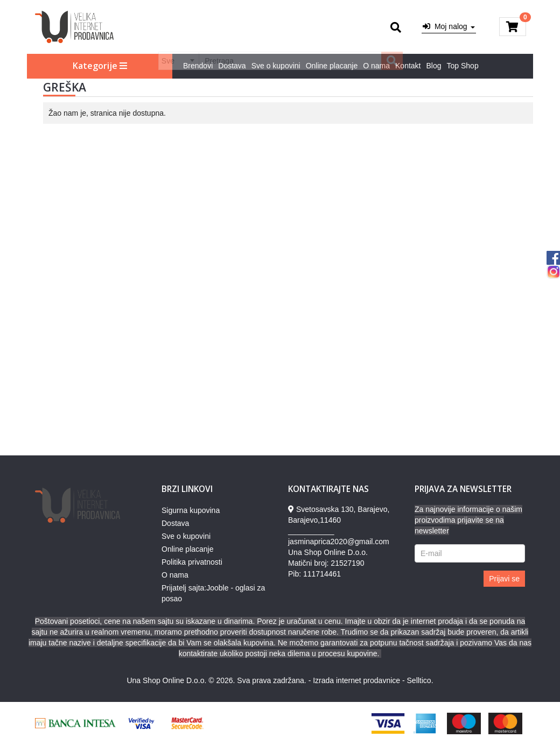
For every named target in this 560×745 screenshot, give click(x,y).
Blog (434, 66)
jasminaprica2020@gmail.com (339, 542)
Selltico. (420, 680)
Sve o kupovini (276, 66)
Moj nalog (449, 26)
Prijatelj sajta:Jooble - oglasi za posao (213, 593)
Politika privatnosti (192, 562)
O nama (376, 66)
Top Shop (463, 66)
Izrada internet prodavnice (356, 680)
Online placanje (332, 66)
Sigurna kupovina (191, 510)
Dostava (232, 66)
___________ (311, 531)
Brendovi (198, 66)
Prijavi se (504, 579)
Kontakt (408, 66)
